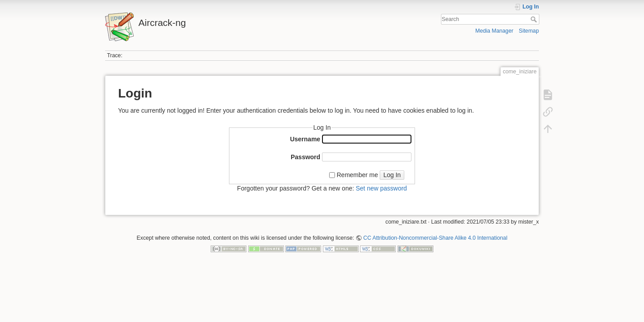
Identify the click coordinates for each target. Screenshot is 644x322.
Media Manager (494, 31)
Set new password (381, 188)
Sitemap (529, 31)
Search (535, 19)
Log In (392, 175)
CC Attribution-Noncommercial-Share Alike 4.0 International (435, 238)
